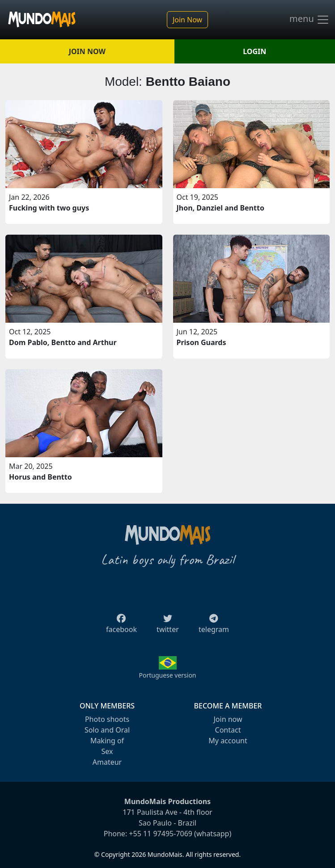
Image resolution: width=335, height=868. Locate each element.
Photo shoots (107, 719)
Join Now (187, 20)
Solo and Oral (107, 730)
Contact (228, 730)
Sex (107, 751)
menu (310, 20)
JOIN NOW (87, 51)
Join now (228, 719)
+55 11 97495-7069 (161, 834)
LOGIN (254, 51)
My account (228, 741)
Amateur (107, 762)
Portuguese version (167, 675)
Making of (107, 741)
